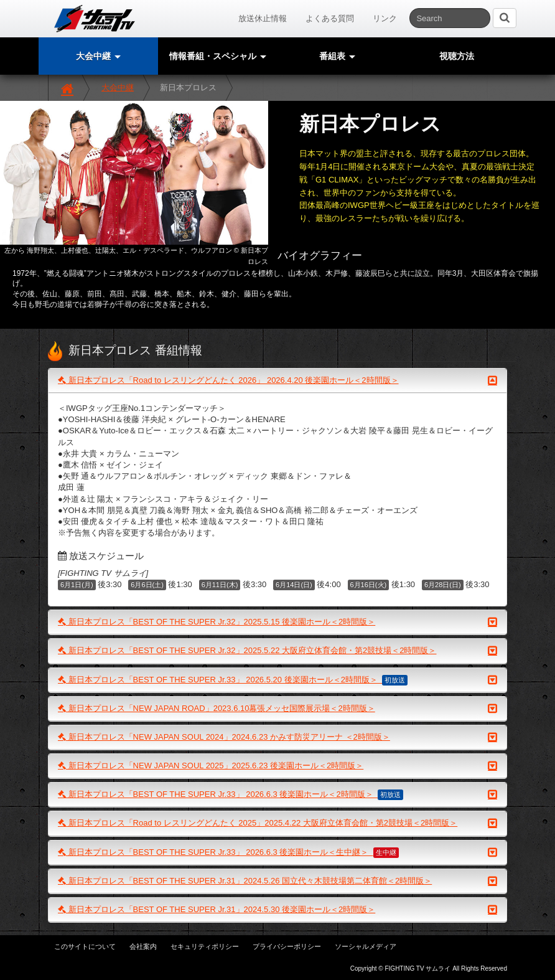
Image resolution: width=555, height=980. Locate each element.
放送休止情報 (263, 18)
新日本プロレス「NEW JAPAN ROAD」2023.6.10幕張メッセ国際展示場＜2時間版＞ (277, 709)
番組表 (337, 56)
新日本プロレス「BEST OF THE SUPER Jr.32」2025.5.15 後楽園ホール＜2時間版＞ (277, 622)
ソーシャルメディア (366, 946)
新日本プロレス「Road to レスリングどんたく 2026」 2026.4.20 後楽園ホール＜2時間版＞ (277, 380)
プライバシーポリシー (287, 946)
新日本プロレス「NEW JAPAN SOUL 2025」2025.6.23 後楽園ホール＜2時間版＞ (277, 766)
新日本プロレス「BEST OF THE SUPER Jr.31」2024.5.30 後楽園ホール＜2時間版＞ (277, 910)
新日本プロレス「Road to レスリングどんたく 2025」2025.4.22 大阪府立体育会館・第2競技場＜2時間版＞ (277, 823)
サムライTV (95, 19)
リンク (385, 18)
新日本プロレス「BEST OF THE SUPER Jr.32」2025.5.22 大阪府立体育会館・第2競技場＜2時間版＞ (277, 651)
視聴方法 (457, 56)
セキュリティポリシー (205, 946)
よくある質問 (330, 18)
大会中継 (118, 87)
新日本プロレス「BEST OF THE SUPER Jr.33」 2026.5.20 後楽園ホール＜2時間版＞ (277, 680)
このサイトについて (85, 946)
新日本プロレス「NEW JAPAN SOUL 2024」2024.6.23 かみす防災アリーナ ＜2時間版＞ (277, 737)
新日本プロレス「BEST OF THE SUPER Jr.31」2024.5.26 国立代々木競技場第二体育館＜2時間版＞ (277, 881)
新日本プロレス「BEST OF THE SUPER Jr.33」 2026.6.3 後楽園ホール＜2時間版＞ (277, 794)
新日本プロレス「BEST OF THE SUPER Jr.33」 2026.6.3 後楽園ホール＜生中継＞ (277, 852)
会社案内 (143, 946)
